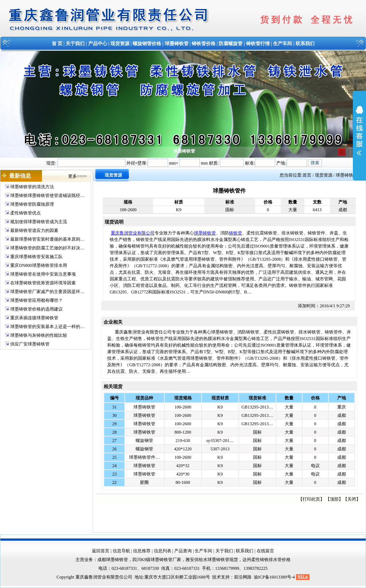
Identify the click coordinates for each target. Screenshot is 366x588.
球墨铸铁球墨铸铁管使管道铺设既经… (47, 196)
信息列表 (163, 551)
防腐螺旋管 (231, 44)
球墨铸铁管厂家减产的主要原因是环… (47, 292)
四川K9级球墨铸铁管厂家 (157, 560)
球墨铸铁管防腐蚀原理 (32, 204)
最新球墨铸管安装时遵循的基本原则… (47, 239)
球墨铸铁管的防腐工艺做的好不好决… (47, 248)
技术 (217, 577)
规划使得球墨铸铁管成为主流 (39, 222)
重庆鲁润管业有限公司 (133, 233)
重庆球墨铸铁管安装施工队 (36, 257)
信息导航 (121, 551)
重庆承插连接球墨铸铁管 (34, 318)
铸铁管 (235, 233)
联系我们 (305, 44)
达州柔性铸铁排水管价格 (266, 560)
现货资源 (120, 44)
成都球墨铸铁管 (113, 560)
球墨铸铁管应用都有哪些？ (36, 300)
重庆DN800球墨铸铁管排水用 (38, 265)
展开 (359, 135)
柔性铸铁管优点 (26, 213)
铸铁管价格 (204, 44)
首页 (307, 175)
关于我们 (75, 44)
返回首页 (101, 551)
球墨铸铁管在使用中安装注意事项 (43, 274)
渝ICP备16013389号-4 (275, 577)
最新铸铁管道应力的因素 (34, 230)
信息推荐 (142, 551)
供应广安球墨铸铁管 (30, 344)
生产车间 (283, 44)
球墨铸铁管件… (144, 457)
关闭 (352, 499)
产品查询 (183, 551)
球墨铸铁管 (177, 44)
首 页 (57, 44)
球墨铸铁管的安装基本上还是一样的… (47, 327)
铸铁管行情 (258, 44)
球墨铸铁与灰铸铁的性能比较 (39, 335)
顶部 (334, 499)
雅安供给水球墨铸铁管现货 (212, 560)
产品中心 (98, 44)
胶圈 (144, 482)
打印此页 (311, 499)
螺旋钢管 (144, 441)
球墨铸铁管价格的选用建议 (36, 309)
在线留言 (265, 551)
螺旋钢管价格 (147, 44)
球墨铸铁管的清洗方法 (32, 187)
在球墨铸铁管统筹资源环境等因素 (43, 283)
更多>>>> (77, 176)
